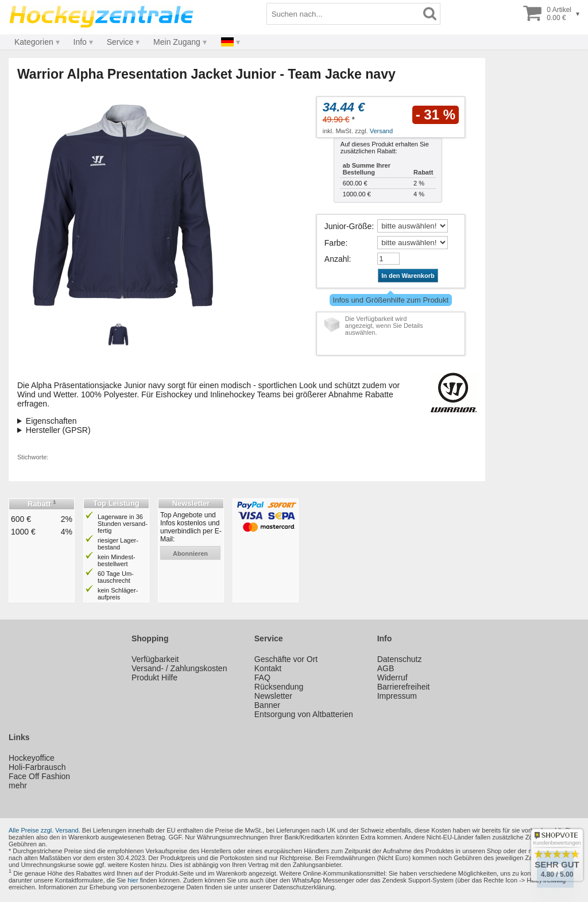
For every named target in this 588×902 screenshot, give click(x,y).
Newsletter (273, 696)
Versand (381, 131)
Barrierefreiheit (404, 687)
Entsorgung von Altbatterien (304, 714)
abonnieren (190, 553)
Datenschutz (400, 659)
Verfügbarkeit (155, 659)
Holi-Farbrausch (37, 767)
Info (80, 42)
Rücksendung (279, 687)
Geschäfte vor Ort (286, 659)
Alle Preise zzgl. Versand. (45, 830)
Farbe (335, 243)
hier (133, 880)
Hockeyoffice (32, 758)
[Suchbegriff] (343, 14)
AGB (386, 668)
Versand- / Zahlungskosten (179, 668)
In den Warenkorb (408, 276)
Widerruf (392, 678)
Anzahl (337, 259)
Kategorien (34, 42)
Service (120, 42)
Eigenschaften (51, 421)
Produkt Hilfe (154, 678)
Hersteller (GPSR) (58, 430)
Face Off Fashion (39, 776)
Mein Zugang (177, 42)
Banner (267, 705)
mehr (18, 785)
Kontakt (268, 668)
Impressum (397, 696)
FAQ (262, 678)
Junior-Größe (348, 226)
